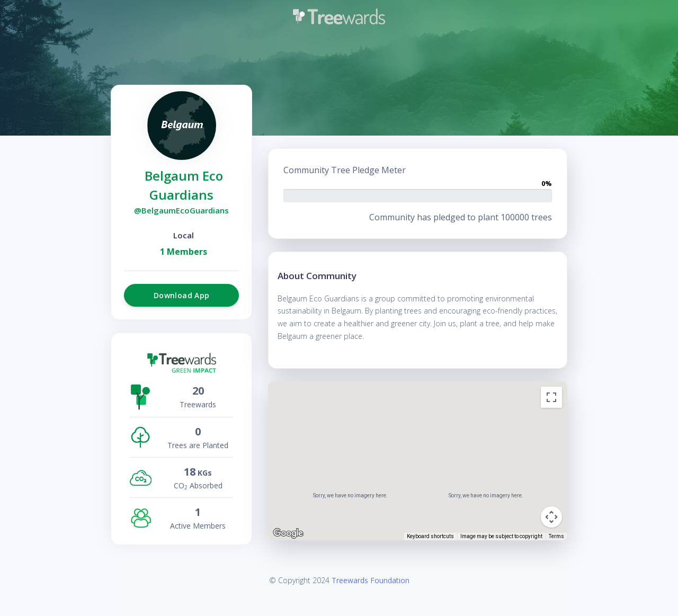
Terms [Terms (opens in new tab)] (556, 536)
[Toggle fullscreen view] (551, 397)
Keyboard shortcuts (430, 536)
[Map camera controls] (551, 517)
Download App (181, 295)
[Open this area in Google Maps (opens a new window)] (288, 533)
